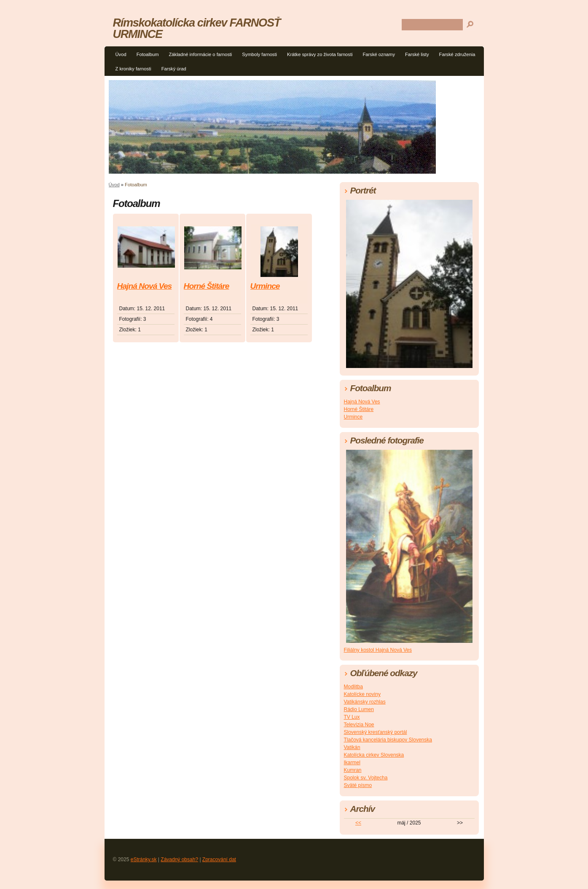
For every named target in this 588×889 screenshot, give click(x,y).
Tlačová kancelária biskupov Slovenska (388, 740)
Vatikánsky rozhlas (365, 702)
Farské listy (417, 54)
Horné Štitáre (207, 286)
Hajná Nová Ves (145, 286)
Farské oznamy (379, 54)
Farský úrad (174, 69)
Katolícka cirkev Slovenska (374, 755)
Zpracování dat (219, 859)
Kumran (353, 770)
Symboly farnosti (259, 54)
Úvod (121, 54)
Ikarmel (352, 763)
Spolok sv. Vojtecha (366, 778)
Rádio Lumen (359, 709)
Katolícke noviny (362, 694)
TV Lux (352, 717)
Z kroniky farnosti (133, 69)
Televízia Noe (359, 725)
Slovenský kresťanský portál (376, 732)
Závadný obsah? (179, 859)
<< (358, 823)
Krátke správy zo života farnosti (320, 54)
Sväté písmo (358, 785)
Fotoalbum (148, 54)
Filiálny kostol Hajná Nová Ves (378, 650)
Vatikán (352, 747)
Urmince (265, 286)
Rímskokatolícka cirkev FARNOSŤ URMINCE (197, 28)
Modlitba (353, 687)
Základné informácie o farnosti (200, 54)
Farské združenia (457, 54)
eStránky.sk (144, 859)
